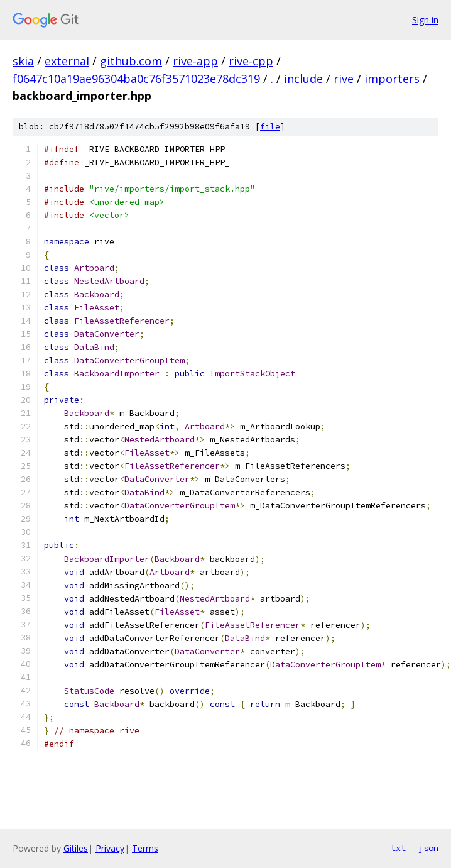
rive (344, 79)
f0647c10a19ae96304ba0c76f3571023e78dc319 (136, 79)
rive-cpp (251, 61)
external (67, 61)
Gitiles (76, 848)
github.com (131, 61)
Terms (145, 848)
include (303, 79)
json (428, 848)
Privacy (110, 848)
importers (392, 79)
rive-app (195, 61)
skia (23, 61)
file (270, 127)
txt (398, 848)
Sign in (425, 20)
